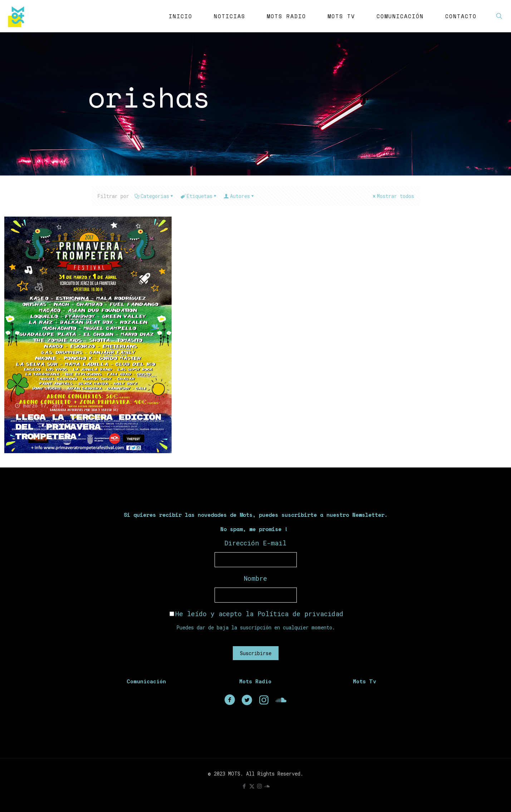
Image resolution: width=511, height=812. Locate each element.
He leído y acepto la (256, 614)
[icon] (267, 786)
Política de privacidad (300, 614)
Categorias (154, 196)
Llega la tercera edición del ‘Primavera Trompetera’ (88, 427)
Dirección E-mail (255, 543)
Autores (239, 196)
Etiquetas (199, 196)
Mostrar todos (393, 196)
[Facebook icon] (244, 786)
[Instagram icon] (259, 786)
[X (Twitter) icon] (252, 786)
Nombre (255, 578)
